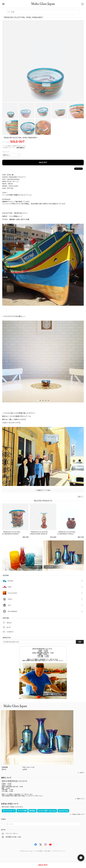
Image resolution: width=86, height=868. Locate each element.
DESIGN (11, 581)
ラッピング (6, 152)
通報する (80, 497)
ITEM (10, 587)
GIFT (9, 605)
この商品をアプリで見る (43, 490)
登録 (80, 642)
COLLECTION (12, 593)
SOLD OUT (43, 162)
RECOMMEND (13, 611)
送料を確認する (21, 148)
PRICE (10, 599)
